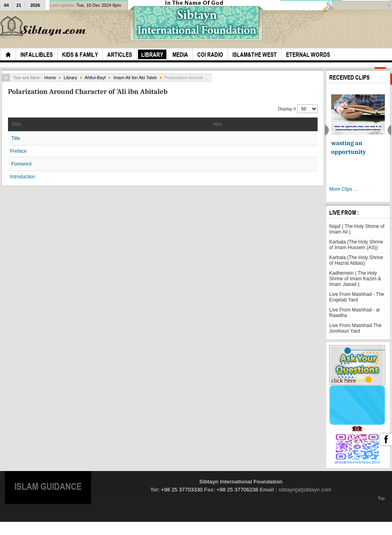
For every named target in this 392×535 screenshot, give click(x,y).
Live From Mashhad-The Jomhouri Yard (355, 328)
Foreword (21, 164)
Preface (18, 151)
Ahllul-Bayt (95, 78)
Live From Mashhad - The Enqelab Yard (357, 297)
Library (70, 78)
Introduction (23, 177)
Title (16, 124)
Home (50, 78)
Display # (288, 109)
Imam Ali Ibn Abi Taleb (135, 78)
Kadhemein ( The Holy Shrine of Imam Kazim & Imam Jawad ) (355, 279)
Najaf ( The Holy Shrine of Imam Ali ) (357, 229)
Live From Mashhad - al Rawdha (354, 313)
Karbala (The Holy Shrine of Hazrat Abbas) (356, 260)
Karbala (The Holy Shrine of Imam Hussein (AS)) (356, 245)
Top (381, 498)
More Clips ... (343, 189)
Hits (218, 124)
